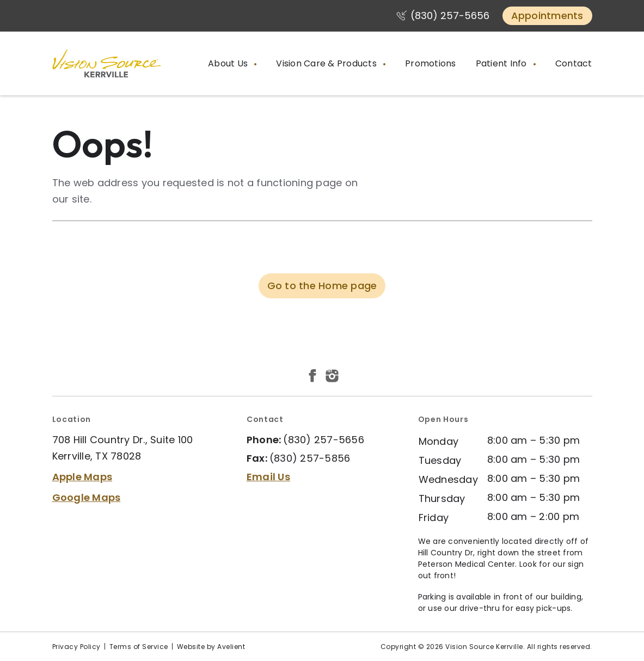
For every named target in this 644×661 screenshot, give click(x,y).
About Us (229, 63)
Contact (574, 63)
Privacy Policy (76, 647)
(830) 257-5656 (450, 16)
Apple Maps (82, 477)
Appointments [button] (547, 16)
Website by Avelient (211, 647)
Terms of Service (139, 647)
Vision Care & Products (327, 63)
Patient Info (502, 63)
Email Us (268, 477)
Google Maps (87, 497)
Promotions (431, 63)
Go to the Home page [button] (322, 286)
